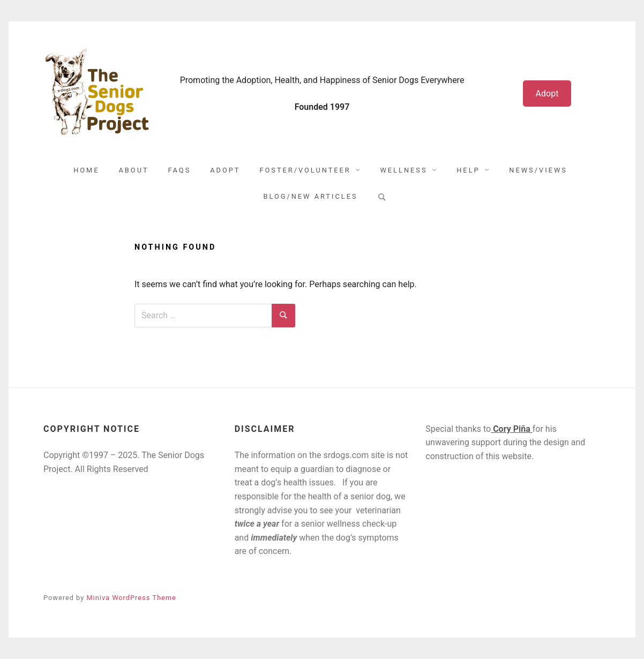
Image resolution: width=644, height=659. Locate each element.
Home (86, 170)
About (134, 170)
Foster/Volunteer (305, 170)
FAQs (180, 170)
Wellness (403, 170)
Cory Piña (512, 429)
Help (468, 170)
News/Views (538, 170)
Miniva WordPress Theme (131, 598)
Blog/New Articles (310, 196)
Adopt (547, 93)
